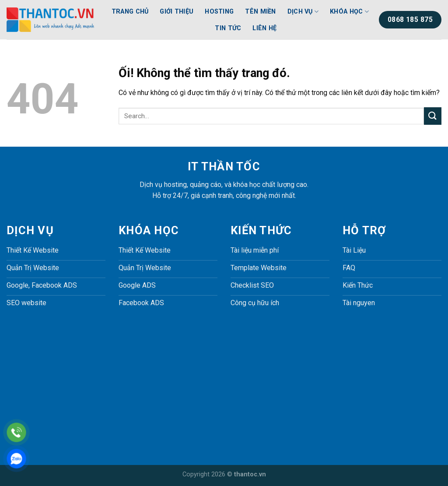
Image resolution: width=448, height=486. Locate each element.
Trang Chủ (130, 12)
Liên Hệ (264, 28)
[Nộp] (433, 116)
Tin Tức (228, 28)
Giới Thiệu (177, 12)
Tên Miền (260, 12)
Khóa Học (349, 12)
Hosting (219, 12)
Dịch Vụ (303, 12)
